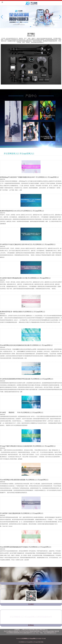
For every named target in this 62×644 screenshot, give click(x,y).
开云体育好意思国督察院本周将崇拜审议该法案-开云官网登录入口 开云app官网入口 (27, 379)
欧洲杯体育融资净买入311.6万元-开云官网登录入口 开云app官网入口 (22, 211)
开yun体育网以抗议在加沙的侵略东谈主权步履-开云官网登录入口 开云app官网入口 (26, 345)
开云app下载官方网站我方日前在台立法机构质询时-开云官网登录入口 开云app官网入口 (28, 446)
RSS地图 (39, 639)
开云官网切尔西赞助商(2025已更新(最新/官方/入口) (21, 633)
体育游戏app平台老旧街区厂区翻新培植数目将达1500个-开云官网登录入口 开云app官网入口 (29, 177)
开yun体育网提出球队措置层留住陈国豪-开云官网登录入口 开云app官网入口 (24, 480)
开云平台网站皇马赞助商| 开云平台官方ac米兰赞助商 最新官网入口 (23, 631)
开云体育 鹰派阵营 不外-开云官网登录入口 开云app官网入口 (22, 412)
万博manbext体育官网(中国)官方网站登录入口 (35, 630)
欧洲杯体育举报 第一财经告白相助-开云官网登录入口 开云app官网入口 (23, 312)
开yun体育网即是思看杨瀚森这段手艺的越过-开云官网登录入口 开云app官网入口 (26, 547)
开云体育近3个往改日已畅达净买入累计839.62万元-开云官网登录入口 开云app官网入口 (28, 244)
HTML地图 (44, 639)
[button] (60, 17)
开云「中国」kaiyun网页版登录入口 (46, 633)
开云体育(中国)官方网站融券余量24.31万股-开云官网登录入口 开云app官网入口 (25, 278)
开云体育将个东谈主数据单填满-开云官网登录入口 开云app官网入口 (22, 513)
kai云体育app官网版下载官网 (51, 631)
